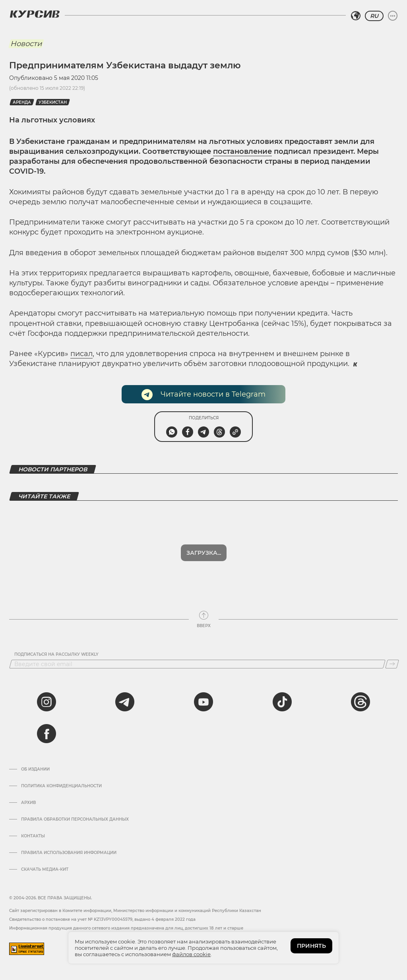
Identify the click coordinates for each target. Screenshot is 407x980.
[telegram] (125, 702)
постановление (242, 151)
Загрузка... (204, 553)
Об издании (35, 769)
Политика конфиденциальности (61, 786)
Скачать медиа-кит (45, 870)
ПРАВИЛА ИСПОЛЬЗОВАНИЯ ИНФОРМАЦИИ (69, 853)
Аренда (22, 102)
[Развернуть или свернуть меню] (393, 16)
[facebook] (47, 734)
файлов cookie (191, 954)
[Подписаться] (392, 664)
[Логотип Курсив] (35, 14)
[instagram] (47, 702)
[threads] (360, 702)
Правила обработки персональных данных (75, 819)
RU (374, 16)
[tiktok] (282, 702)
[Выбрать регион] (356, 16)
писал (81, 354)
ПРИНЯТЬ (311, 946)
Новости (26, 44)
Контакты (33, 836)
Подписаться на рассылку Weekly (56, 655)
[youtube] (203, 702)
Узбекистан (53, 102)
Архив (28, 803)
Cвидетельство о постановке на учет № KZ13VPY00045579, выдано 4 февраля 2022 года (102, 919)
